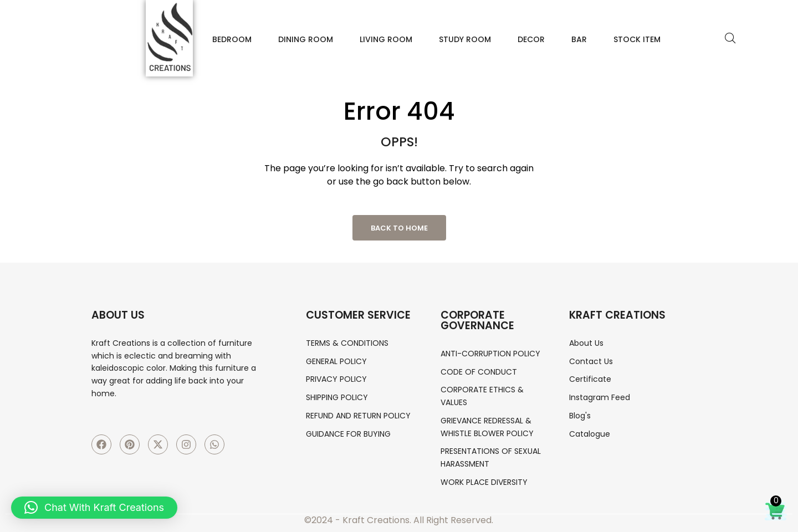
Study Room (465, 39)
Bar (579, 39)
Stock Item (637, 39)
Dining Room (306, 39)
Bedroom (232, 39)
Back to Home (399, 228)
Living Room (386, 39)
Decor (531, 39)
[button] (94, 508)
